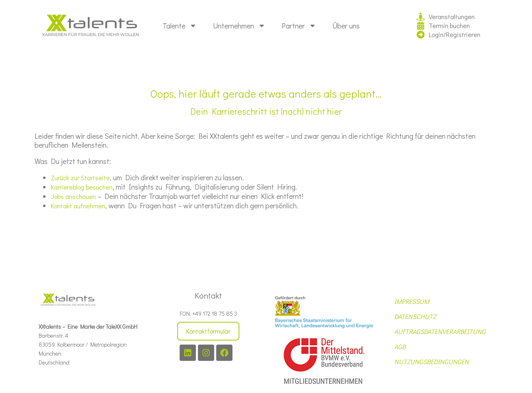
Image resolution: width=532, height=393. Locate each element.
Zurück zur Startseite (80, 178)
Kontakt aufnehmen (78, 206)
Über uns (346, 26)
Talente (180, 26)
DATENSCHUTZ (415, 316)
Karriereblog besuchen (82, 187)
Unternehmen (239, 26)
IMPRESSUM (412, 301)
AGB (400, 346)
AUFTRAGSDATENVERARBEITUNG (440, 331)
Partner (299, 26)
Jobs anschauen (73, 196)
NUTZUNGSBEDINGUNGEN (432, 361)
